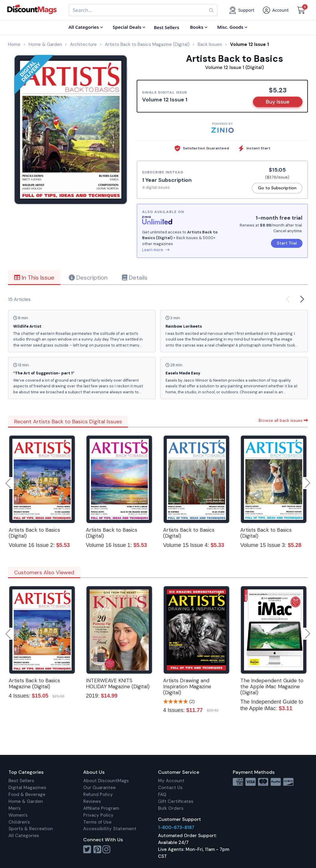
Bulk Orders (171, 808)
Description (88, 278)
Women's (18, 815)
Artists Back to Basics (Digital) (34, 533)
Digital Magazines (27, 788)
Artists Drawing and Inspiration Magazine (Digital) (187, 686)
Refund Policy (98, 794)
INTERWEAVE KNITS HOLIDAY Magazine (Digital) (118, 683)
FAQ (162, 794)
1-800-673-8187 (176, 827)
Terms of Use (97, 822)
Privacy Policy (98, 815)
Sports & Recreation (31, 829)
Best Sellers (21, 781)
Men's (15, 808)
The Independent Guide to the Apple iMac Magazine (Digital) (272, 686)
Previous (9, 483)
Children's (19, 822)
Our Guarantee (99, 788)
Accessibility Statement (110, 829)
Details (135, 278)
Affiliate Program (101, 808)
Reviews (92, 801)
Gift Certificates (176, 801)
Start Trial (287, 243)
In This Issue (34, 278)
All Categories (24, 836)
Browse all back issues (283, 420)
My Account (171, 781)
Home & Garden (26, 801)
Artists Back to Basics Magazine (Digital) (34, 683)
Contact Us (170, 788)
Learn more (156, 250)
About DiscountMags (106, 781)
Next (308, 483)
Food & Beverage (27, 794)
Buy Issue (278, 102)
